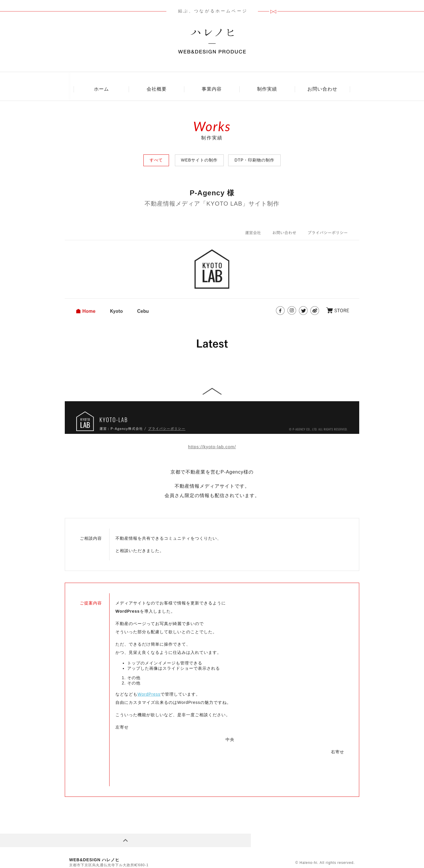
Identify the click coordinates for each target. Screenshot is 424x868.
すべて (156, 149)
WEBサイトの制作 (199, 149)
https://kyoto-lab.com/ (212, 436)
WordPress (149, 683)
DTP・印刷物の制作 (254, 149)
